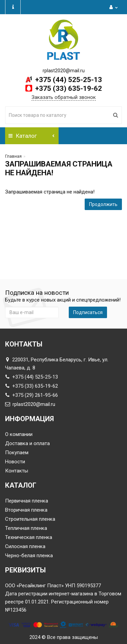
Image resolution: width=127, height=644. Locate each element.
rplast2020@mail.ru (30, 404)
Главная (13, 156)
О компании (19, 434)
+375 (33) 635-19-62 (68, 88)
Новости (15, 462)
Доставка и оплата (27, 443)
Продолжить (103, 204)
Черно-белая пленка (29, 556)
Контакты (17, 471)
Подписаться (88, 312)
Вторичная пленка (26, 510)
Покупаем (17, 453)
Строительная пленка (30, 519)
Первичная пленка (27, 501)
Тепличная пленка (26, 528)
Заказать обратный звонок (64, 97)
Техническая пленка (29, 537)
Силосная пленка (25, 546)
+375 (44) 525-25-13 (68, 80)
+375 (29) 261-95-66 (31, 395)
